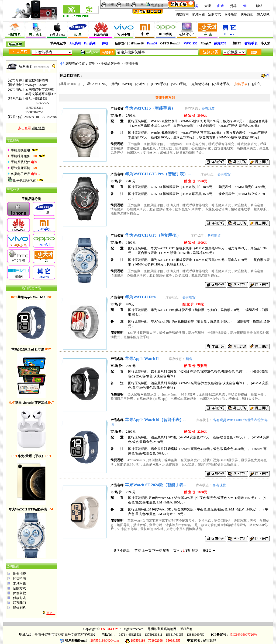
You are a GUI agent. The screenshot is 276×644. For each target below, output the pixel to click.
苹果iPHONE (69, 84)
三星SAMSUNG (95, 84)
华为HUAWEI (121, 84)
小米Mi (142, 84)
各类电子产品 (20, 174)
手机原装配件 (20, 162)
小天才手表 (221, 84)
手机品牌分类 (111, 64)
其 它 (257, 84)
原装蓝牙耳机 (20, 168)
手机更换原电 (20, 150)
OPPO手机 (159, 84)
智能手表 (132, 64)
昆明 (92, 64)
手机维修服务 (20, 156)
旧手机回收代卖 (25, 180)
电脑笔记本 (200, 84)
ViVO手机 (179, 84)
